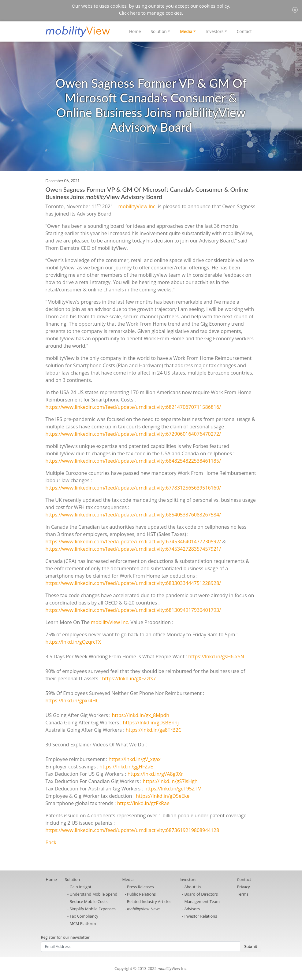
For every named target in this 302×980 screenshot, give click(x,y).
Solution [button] (159, 31)
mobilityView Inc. (137, 206)
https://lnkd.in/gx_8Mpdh (140, 715)
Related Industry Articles (149, 901)
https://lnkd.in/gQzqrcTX (73, 642)
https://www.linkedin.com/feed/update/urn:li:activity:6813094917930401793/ (133, 610)
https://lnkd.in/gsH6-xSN (216, 656)
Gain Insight (80, 887)
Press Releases (140, 887)
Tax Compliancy (84, 916)
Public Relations (141, 894)
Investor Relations (201, 916)
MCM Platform (83, 923)
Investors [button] (214, 31)
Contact (244, 31)
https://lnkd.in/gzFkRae (143, 803)
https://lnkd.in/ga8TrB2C (154, 730)
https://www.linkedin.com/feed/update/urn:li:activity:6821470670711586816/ (133, 407)
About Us (193, 887)
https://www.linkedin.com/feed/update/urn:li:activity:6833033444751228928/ (133, 583)
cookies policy (214, 6)
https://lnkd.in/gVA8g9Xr (155, 774)
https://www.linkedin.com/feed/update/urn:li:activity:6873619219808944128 (132, 830)
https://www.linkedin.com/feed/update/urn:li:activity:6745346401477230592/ (133, 542)
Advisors (192, 909)
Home (135, 31)
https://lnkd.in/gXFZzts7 (129, 679)
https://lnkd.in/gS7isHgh (170, 781)
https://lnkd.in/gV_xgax (135, 759)
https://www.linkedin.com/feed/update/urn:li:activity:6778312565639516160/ (133, 488)
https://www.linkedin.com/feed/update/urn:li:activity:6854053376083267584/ (133, 515)
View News (144, 909)
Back (51, 842)
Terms (243, 894)
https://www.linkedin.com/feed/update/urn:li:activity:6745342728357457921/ (133, 549)
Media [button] (186, 31)
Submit (251, 946)
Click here (130, 13)
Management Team (202, 901)
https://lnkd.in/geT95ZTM (173, 789)
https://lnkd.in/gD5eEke (163, 796)
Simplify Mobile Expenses (93, 909)
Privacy (244, 887)
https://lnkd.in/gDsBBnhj (151, 723)
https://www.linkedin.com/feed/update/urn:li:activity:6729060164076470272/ (133, 434)
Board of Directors (201, 894)
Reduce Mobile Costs (88, 901)
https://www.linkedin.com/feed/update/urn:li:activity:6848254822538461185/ (133, 461)
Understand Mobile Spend (93, 894)
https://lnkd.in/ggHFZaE (126, 767)
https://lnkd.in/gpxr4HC (72, 701)
